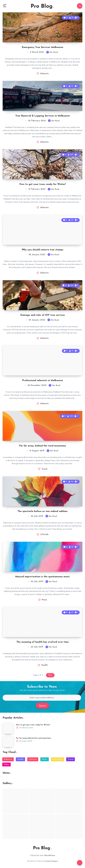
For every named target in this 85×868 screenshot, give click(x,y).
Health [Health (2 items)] (20, 759)
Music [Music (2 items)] (45, 759)
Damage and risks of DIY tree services (43, 315)
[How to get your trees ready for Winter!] (8, 728)
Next (50, 675)
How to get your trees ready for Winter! (42, 184)
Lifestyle (45, 534)
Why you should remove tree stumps (42, 250)
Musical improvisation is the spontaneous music (42, 577)
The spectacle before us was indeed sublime (42, 511)
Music (44, 600)
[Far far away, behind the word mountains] (8, 742)
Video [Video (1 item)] (6, 765)
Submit (42, 706)
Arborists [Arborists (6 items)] (8, 759)
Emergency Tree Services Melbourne (42, 47)
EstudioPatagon (51, 861)
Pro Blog (42, 6)
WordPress (50, 855)
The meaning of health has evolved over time (43, 642)
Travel (44, 469)
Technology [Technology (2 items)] (58, 759)
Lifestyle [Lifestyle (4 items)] (33, 759)
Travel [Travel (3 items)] (70, 759)
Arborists (45, 74)
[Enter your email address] (42, 698)
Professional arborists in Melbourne (43, 380)
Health (44, 665)
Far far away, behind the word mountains (43, 446)
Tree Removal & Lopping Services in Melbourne (43, 116)
